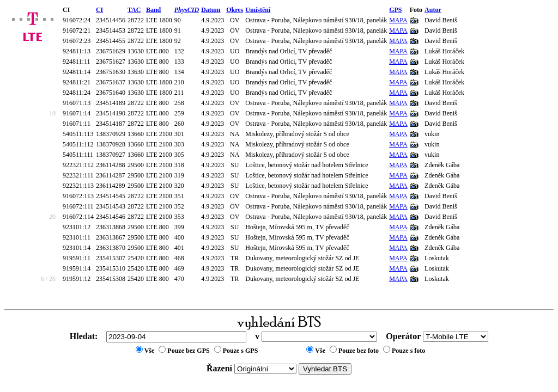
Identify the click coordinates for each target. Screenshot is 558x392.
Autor (433, 10)
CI (99, 10)
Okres (235, 10)
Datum (211, 10)
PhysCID (187, 10)
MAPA (398, 20)
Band (153, 10)
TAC (134, 10)
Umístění (258, 10)
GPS (395, 10)
